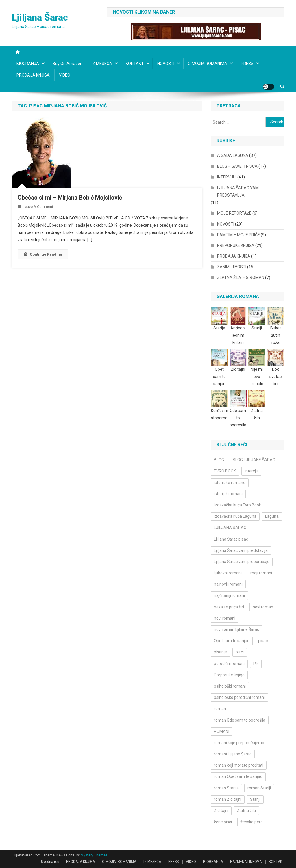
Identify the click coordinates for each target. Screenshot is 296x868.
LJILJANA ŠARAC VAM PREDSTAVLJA (238, 191)
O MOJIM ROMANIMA (208, 64)
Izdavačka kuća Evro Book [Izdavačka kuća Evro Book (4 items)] (237, 505)
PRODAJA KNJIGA (33, 75)
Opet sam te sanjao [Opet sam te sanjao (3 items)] (232, 641)
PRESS (247, 64)
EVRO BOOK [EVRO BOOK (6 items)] (225, 471)
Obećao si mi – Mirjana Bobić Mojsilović (70, 198)
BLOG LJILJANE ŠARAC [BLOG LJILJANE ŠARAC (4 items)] (254, 460)
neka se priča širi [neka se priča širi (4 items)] (229, 607)
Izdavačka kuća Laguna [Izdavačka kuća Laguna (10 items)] (235, 516)
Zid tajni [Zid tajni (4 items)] (221, 811)
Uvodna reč (50, 862)
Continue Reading (43, 254)
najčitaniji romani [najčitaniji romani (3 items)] (229, 595)
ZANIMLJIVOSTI (232, 267)
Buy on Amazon (67, 64)
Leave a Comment (38, 207)
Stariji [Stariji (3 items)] (255, 799)
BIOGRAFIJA (28, 64)
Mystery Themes (94, 855)
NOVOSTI (166, 64)
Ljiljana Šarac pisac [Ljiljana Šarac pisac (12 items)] (231, 539)
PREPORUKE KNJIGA (236, 245)
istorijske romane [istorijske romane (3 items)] (230, 483)
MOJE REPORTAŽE (234, 213)
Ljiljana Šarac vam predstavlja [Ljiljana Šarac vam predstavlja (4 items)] (241, 550)
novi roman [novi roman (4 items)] (263, 607)
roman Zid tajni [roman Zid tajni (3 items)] (228, 799)
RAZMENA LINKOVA (246, 862)
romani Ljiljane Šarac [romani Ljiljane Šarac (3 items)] (233, 754)
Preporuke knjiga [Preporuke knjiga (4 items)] (229, 675)
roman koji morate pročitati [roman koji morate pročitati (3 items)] (239, 765)
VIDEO (65, 75)
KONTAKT (135, 64)
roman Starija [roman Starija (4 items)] (226, 788)
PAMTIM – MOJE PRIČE (238, 235)
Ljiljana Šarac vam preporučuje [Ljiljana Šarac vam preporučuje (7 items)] (242, 562)
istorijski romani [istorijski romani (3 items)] (228, 494)
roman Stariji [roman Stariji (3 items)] (259, 788)
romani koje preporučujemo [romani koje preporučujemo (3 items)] (239, 743)
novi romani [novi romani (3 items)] (225, 618)
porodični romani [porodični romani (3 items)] (229, 664)
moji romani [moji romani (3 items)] (261, 573)
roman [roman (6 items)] (220, 709)
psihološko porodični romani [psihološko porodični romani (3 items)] (239, 697)
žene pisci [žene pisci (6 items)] (223, 822)
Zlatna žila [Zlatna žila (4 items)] (246, 811)
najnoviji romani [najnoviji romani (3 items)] (228, 584)
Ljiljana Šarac (40, 17)
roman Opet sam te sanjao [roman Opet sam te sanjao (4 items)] (238, 776)
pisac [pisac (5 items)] (263, 641)
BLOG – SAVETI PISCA (237, 166)
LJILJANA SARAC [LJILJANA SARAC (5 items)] (230, 528)
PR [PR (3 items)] (256, 664)
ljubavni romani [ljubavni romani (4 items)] (228, 573)
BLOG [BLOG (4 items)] (219, 460)
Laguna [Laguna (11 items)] (272, 516)
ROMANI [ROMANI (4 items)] (222, 731)
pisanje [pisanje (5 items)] (220, 652)
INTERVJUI (227, 177)
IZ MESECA (102, 64)
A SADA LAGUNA (233, 155)
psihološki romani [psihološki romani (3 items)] (230, 686)
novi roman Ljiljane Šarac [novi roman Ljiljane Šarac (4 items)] (236, 629)
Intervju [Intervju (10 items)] (251, 471)
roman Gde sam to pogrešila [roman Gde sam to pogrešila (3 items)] (240, 720)
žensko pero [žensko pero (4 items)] (252, 822)
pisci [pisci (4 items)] (240, 652)
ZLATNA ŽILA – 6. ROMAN (241, 277)
